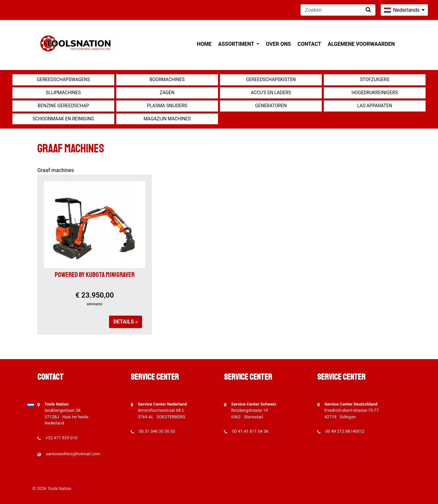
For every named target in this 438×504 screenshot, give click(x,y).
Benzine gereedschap (63, 106)
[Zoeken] (338, 10)
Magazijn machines (167, 119)
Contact (309, 44)
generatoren (271, 106)
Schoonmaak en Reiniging (63, 119)
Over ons (278, 44)
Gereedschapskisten (271, 79)
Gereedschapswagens (63, 79)
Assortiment (237, 44)
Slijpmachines (63, 93)
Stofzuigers (375, 79)
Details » (126, 322)
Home (204, 44)
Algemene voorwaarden (361, 44)
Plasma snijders (167, 106)
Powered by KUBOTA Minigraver (95, 275)
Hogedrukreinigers (375, 93)
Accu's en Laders (271, 93)
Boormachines (167, 79)
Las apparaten (375, 106)
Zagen (167, 93)
